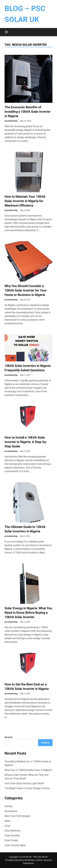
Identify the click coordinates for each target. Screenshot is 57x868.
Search (8, 737)
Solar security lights (15, 845)
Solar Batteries (12, 831)
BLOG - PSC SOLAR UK (37, 857)
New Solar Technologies (17, 816)
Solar (7, 826)
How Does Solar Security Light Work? (24, 783)
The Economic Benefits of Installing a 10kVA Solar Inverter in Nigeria (28, 112)
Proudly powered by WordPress (20, 860)
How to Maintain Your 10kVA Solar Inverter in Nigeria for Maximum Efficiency (25, 201)
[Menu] (6, 32)
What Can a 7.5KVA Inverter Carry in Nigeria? (28, 770)
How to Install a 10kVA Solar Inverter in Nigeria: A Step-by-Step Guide (26, 442)
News (8, 821)
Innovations (11, 811)
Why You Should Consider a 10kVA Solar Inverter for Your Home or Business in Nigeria (26, 290)
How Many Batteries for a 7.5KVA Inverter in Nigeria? (28, 763)
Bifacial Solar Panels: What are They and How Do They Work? (26, 777)
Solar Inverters (12, 835)
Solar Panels (11, 840)
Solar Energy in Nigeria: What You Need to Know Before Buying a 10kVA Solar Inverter (28, 613)
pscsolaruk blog (11, 121)
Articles (9, 806)
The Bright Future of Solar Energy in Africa (27, 788)
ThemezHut (28, 863)
